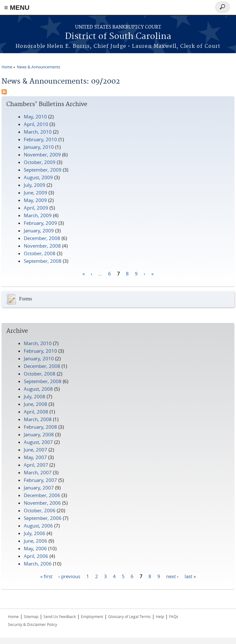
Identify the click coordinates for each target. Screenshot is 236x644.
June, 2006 (36, 541)
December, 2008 (42, 238)
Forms (18, 299)
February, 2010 (40, 139)
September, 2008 (43, 261)
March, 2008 (38, 419)
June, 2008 (36, 404)
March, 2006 (38, 564)
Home (7, 67)
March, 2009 (38, 215)
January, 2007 (39, 488)
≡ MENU (17, 7)
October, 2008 (40, 253)
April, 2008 (36, 412)
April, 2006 (36, 556)
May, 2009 (35, 200)
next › (172, 576)
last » (190, 576)
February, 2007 (40, 480)
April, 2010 (36, 124)
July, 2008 (35, 396)
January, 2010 (39, 147)
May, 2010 (35, 117)
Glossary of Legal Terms (129, 616)
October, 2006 (40, 510)
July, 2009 (35, 185)
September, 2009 (43, 170)
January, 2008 (39, 434)
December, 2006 (42, 495)
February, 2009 (40, 223)
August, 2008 (38, 389)
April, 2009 (36, 208)
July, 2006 (35, 533)
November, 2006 (42, 503)
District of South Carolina (118, 37)
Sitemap (31, 616)
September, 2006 (43, 518)
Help (160, 616)
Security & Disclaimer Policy (33, 624)
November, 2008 (42, 246)
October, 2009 (40, 162)
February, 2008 (40, 427)
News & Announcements (39, 67)
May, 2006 (35, 548)
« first (46, 576)
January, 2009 (39, 230)
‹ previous (69, 576)
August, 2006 (38, 526)
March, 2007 (38, 472)
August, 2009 (38, 177)
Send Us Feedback (60, 616)
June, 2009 (36, 193)
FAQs (174, 616)
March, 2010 (38, 132)
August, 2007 (38, 442)
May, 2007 (35, 457)
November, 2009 (42, 155)
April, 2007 (36, 465)
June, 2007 (36, 450)
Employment (92, 616)
